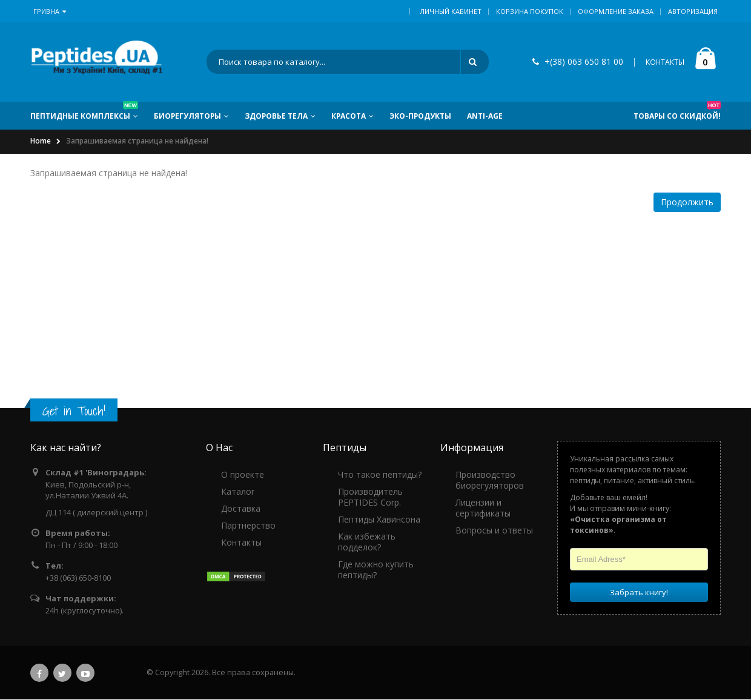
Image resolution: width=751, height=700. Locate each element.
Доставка (241, 509)
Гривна (50, 11)
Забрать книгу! (639, 593)
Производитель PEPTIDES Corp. (370, 497)
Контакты (241, 543)
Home (41, 142)
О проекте (243, 475)
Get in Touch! (74, 411)
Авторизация (693, 11)
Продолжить (687, 203)
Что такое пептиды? (380, 475)
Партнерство (248, 526)
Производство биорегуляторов (490, 480)
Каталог (238, 492)
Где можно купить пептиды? (376, 570)
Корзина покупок (530, 11)
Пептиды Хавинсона (379, 520)
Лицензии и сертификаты (483, 508)
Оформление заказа (616, 11)
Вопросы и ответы (494, 531)
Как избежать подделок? (367, 542)
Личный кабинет (451, 11)
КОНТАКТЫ (665, 63)
